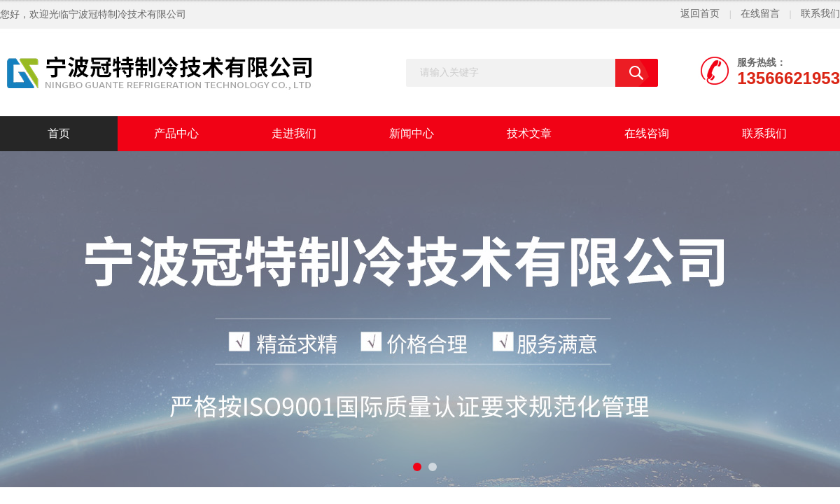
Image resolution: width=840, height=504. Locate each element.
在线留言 (760, 14)
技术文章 (529, 133)
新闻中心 (412, 133)
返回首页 (700, 14)
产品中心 (176, 133)
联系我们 (820, 14)
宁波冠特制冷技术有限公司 (127, 14)
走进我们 (294, 133)
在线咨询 (647, 133)
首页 (59, 133)
